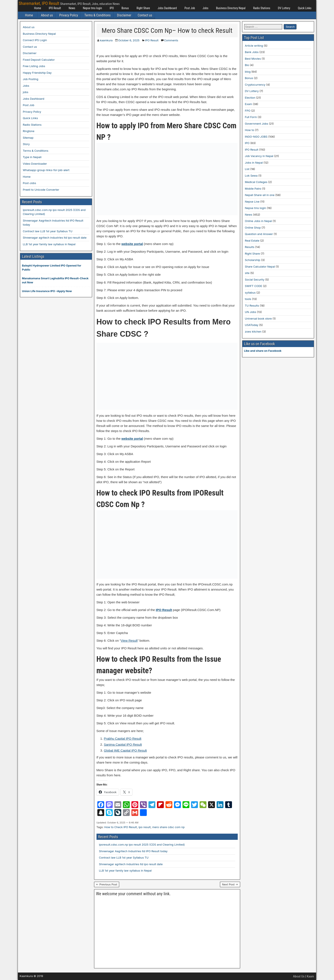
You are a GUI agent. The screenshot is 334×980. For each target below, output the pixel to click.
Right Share (143, 8)
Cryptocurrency (255, 85)
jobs (26, 92)
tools (248, 299)
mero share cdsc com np (168, 827)
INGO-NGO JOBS (256, 137)
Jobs (205, 8)
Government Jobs (257, 124)
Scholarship (253, 260)
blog (248, 72)
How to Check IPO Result (120, 827)
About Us (299, 976)
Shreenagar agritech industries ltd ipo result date (131, 864)
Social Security (255, 280)
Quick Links (305, 8)
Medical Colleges (256, 182)
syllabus (250, 293)
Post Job (190, 8)
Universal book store (258, 318)
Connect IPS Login (35, 40)
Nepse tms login (92, 8)
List (247, 169)
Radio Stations (262, 8)
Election (250, 98)
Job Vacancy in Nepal (259, 156)
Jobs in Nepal (254, 163)
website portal (132, 244)
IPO (112, 8)
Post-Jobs (29, 183)
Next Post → (230, 884)
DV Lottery (284, 8)
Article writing (254, 46)
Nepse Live (252, 202)
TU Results (252, 306)
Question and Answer (259, 234)
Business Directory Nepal (231, 8)
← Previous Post (107, 884)
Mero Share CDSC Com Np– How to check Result (167, 30)
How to (250, 130)
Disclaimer (124, 15)
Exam (249, 104)
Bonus (125, 8)
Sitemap (28, 138)
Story (26, 144)
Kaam (310, 976)
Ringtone (29, 131)
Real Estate (252, 241)
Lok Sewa (251, 176)
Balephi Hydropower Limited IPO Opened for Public (52, 268)
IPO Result (55, 8)
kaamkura (106, 40)
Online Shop (253, 228)
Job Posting (31, 79)
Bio (247, 65)
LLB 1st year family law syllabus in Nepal (125, 870)
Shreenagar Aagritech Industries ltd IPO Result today (133, 851)
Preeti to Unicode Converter (41, 190)
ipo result (145, 827)
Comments (171, 40)
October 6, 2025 (129, 40)
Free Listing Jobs (34, 66)
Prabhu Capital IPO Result (123, 739)
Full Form (251, 117)
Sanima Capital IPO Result (123, 744)
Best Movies (253, 59)
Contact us (145, 15)
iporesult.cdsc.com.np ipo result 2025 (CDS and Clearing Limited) (142, 845)
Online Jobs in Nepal (258, 221)
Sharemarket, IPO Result (39, 3)
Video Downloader (35, 164)
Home (38, 8)
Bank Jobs (252, 52)
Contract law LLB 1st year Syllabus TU (124, 857)
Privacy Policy (69, 15)
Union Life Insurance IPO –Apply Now (47, 291)
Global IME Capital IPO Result (125, 750)
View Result (129, 641)
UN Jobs (251, 312)
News (72, 8)
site (247, 273)
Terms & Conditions (97, 15)
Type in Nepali (32, 157)
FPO (248, 111)
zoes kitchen (253, 331)
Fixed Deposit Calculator (39, 60)
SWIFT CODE (254, 286)
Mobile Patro (253, 189)
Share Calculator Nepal (260, 267)
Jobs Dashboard (167, 8)
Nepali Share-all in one (260, 195)
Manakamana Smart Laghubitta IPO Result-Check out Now (55, 280)
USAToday (252, 325)
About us (47, 15)
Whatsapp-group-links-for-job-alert (46, 170)
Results (250, 247)
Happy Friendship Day (37, 73)
